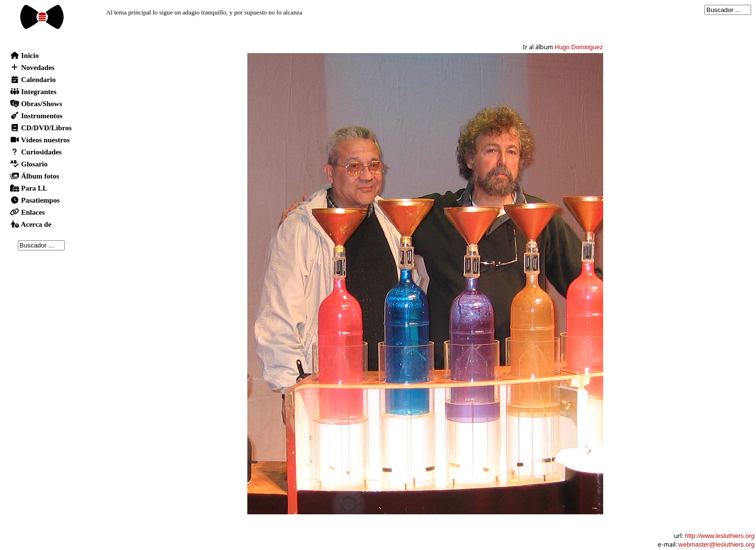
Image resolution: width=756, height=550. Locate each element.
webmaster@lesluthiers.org (716, 544)
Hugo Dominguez (579, 47)
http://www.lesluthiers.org (720, 536)
